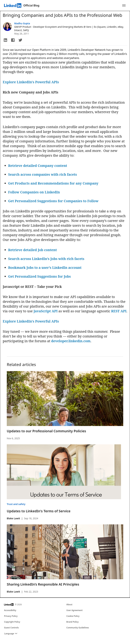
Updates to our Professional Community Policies (46, 431)
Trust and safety (16, 504)
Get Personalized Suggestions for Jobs (39, 276)
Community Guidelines (78, 628)
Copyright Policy (12, 622)
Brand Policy (72, 622)
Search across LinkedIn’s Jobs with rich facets (46, 259)
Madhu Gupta (22, 23)
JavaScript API (45, 311)
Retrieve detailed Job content (32, 250)
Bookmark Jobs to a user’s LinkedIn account (45, 268)
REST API (118, 311)
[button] (5, 40)
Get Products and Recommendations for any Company (53, 183)
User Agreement (74, 610)
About (69, 604)
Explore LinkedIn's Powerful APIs (31, 82)
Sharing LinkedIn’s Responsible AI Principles (43, 584)
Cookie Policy (73, 616)
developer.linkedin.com (71, 341)
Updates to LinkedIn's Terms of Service (39, 511)
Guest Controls (11, 628)
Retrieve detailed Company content (38, 166)
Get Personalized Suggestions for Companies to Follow (53, 201)
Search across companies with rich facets (42, 174)
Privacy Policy (11, 616)
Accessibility (10, 610)
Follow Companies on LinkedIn (34, 192)
